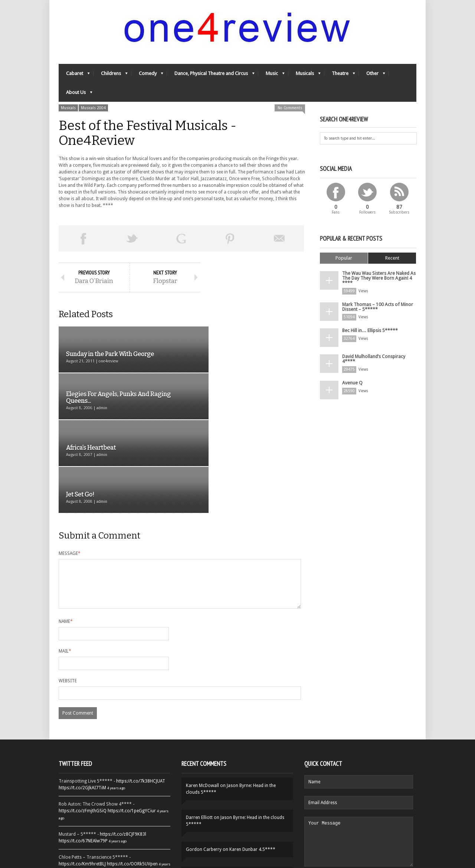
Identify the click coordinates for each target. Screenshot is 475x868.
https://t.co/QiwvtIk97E (131, 812)
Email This (279, 240)
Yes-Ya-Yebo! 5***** (227, 793)
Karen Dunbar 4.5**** (252, 768)
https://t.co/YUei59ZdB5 (83, 812)
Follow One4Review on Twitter (115, 835)
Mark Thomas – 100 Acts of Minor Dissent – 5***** (377, 307)
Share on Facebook (83, 240)
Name (66, 540)
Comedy (147, 76)
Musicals (304, 76)
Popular (344, 259)
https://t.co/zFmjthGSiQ (83, 729)
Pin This (230, 240)
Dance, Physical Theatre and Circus (211, 76)
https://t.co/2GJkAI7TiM (82, 706)
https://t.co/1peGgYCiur (132, 729)
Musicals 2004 (93, 109)
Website (68, 599)
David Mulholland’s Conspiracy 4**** (374, 359)
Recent (392, 259)
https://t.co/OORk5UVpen (132, 782)
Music (271, 76)
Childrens (111, 76)
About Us (76, 95)
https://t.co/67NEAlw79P (83, 759)
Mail (65, 569)
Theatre (340, 76)
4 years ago (116, 706)
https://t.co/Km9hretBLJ (82, 782)
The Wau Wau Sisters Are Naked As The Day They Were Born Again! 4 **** (378, 279)
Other (372, 76)
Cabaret (74, 76)
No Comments (290, 109)
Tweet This (132, 240)
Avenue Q (352, 383)
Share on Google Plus (181, 240)
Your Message (359, 764)
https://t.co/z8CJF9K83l (123, 752)
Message (70, 463)
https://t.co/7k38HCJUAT (141, 699)
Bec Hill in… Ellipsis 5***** (370, 331)
